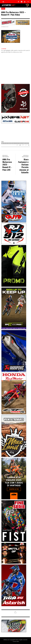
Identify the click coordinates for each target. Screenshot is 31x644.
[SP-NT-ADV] (14, 626)
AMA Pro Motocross (6, 143)
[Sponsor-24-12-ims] (14, 266)
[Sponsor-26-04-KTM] (14, 478)
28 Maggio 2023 (5, 27)
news (3, 9)
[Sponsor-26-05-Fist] (14, 521)
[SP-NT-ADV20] (23, 22)
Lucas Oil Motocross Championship (20, 143)
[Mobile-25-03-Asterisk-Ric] (15, 98)
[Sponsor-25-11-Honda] (14, 393)
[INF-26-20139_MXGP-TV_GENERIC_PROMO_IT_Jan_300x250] (14, 553)
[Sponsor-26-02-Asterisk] (14, 585)
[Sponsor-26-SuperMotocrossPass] (14, 308)
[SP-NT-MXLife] (8, 22)
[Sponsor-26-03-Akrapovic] (14, 351)
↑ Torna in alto (15, 641)
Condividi (4, 49)
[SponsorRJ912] (14, 234)
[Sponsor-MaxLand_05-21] (14, 436)
